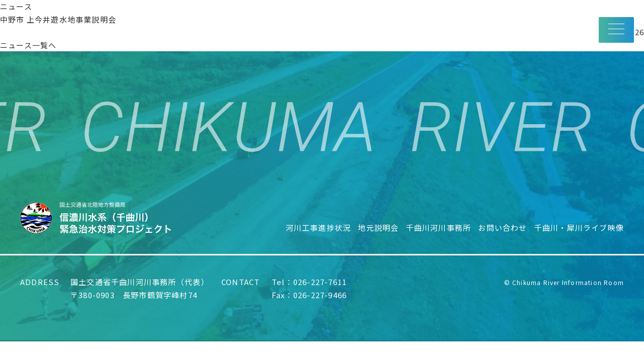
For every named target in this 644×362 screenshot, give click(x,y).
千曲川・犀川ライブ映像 (579, 228)
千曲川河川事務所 (439, 228)
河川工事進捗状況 (318, 228)
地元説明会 (378, 228)
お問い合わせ (502, 228)
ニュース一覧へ (28, 45)
